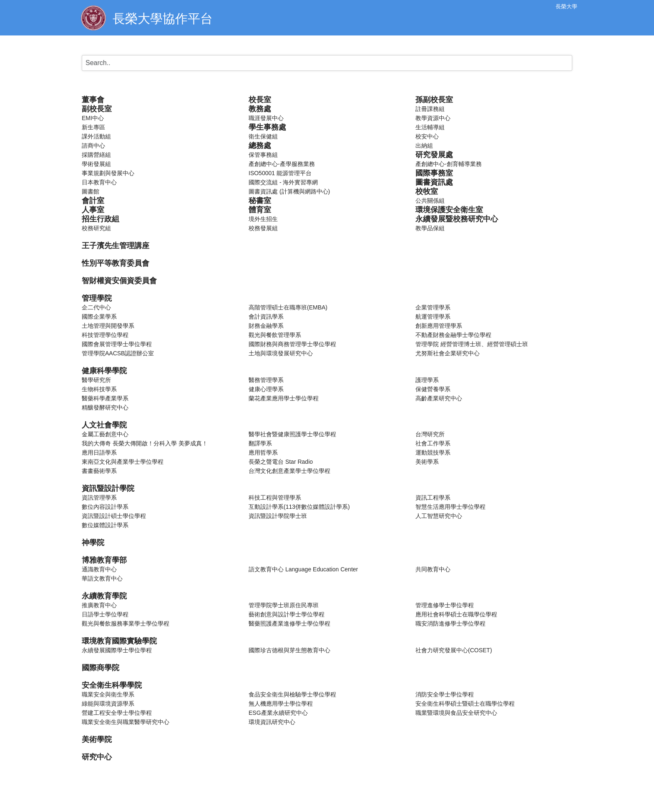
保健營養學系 (433, 389)
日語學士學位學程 (105, 614)
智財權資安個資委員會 (119, 281)
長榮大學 (566, 6)
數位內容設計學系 (105, 507)
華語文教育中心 (102, 578)
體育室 (260, 210)
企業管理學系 (433, 307)
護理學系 (427, 380)
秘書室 (260, 201)
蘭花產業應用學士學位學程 (284, 398)
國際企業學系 (99, 317)
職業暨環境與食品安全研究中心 (456, 713)
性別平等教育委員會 (116, 263)
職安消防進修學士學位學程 (450, 623)
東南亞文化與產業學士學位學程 (123, 462)
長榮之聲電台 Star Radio (281, 462)
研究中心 (97, 757)
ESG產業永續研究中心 (278, 713)
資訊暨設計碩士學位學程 (114, 516)
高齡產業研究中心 (439, 398)
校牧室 (427, 191)
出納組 (424, 146)
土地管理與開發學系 (108, 326)
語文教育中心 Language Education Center (303, 569)
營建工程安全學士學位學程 (117, 713)
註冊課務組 (430, 109)
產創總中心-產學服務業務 (282, 164)
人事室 (93, 210)
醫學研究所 (96, 380)
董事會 (93, 100)
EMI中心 (93, 118)
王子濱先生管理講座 (116, 246)
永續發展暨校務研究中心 (457, 219)
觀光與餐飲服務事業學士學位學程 (126, 623)
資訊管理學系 (99, 498)
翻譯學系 (260, 443)
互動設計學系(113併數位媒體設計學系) (299, 507)
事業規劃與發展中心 (108, 173)
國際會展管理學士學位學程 (117, 344)
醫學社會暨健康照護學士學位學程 (292, 434)
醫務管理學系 (266, 380)
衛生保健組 (263, 136)
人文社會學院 (104, 425)
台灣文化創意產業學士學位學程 (289, 471)
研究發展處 (434, 155)
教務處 (260, 109)
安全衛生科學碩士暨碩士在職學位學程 (465, 704)
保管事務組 (263, 155)
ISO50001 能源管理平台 (280, 173)
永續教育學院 (104, 596)
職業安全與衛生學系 (108, 694)
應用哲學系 (263, 453)
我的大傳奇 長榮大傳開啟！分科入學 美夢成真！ (145, 443)
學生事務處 (267, 127)
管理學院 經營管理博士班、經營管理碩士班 (472, 344)
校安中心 (427, 136)
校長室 (260, 100)
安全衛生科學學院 (112, 685)
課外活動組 (96, 136)
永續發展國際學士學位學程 (117, 650)
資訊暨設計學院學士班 (278, 516)
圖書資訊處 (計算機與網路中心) (289, 191)
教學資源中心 (433, 118)
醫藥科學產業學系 (105, 398)
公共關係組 (430, 201)
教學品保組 (430, 228)
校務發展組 (263, 228)
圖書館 (91, 191)
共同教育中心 (433, 569)
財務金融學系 (266, 326)
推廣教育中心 (99, 605)
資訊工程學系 (433, 498)
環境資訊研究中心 (272, 722)
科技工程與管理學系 (275, 498)
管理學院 (97, 298)
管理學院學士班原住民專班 (284, 605)
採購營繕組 (96, 155)
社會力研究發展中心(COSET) (454, 650)
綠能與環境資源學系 (108, 704)
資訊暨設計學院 (108, 488)
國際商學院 (101, 668)
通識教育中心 (99, 569)
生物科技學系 (99, 389)
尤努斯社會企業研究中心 (448, 353)
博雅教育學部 (104, 560)
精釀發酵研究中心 (105, 407)
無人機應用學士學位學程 (281, 704)
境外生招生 (263, 219)
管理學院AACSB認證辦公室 (118, 353)
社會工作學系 (433, 443)
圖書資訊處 (434, 182)
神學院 (93, 543)
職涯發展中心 (266, 118)
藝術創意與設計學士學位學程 (287, 614)
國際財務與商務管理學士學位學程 (292, 344)
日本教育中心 (99, 182)
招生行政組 (101, 219)
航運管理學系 (433, 317)
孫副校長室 (434, 100)
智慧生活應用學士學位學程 (450, 507)
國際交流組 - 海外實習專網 (283, 182)
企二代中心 (96, 307)
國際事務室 (434, 173)
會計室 (93, 201)
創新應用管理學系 (439, 326)
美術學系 (427, 462)
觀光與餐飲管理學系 (275, 335)
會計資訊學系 (266, 317)
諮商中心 (93, 146)
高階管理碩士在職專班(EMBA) (288, 307)
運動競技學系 (433, 453)
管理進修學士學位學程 (445, 605)
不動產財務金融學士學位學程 (453, 335)
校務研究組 (96, 228)
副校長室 (97, 109)
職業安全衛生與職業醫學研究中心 (126, 722)
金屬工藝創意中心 (105, 434)
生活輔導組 (430, 127)
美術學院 (97, 739)
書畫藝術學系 (99, 471)
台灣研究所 (430, 434)
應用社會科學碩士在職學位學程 (456, 614)
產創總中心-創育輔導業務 (449, 164)
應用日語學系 (99, 453)
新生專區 (93, 127)
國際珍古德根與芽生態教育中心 (289, 650)
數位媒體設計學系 (105, 525)
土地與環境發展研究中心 (281, 353)
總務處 (260, 146)
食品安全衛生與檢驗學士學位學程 (292, 694)
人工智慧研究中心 (439, 516)
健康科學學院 (104, 371)
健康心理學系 (266, 389)
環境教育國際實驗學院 (119, 641)
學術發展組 (96, 164)
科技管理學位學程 (105, 335)
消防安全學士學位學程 (445, 694)
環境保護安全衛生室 (449, 210)
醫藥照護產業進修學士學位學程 (289, 623)
